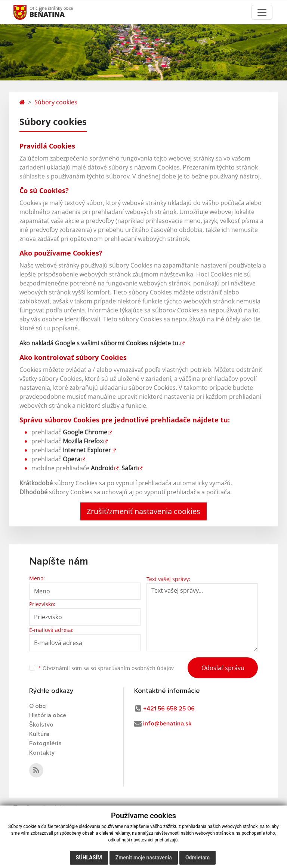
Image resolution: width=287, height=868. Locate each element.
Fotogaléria (45, 743)
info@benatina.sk (167, 724)
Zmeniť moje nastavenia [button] (144, 858)
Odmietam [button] (197, 858)
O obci (38, 706)
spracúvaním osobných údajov (136, 668)
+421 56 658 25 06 (169, 709)
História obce (48, 715)
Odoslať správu (223, 668)
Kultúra (39, 734)
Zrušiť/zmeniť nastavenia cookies (143, 511)
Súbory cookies (56, 102)
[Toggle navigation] (262, 12)
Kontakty (42, 753)
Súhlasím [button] (89, 858)
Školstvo (41, 725)
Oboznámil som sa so (106, 668)
